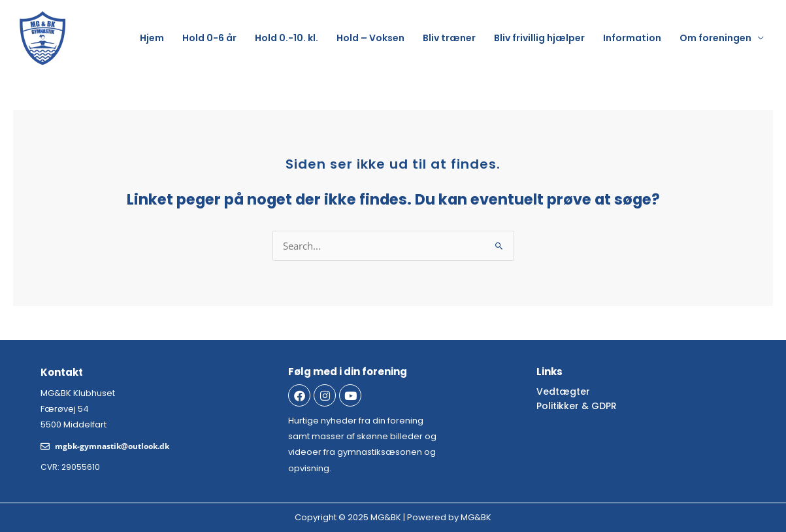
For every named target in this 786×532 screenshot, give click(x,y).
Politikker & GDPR (577, 406)
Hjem (152, 38)
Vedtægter (563, 391)
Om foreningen (715, 38)
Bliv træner (449, 38)
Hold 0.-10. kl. (287, 38)
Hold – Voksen (370, 38)
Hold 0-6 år (209, 38)
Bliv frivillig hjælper (539, 38)
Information (632, 38)
